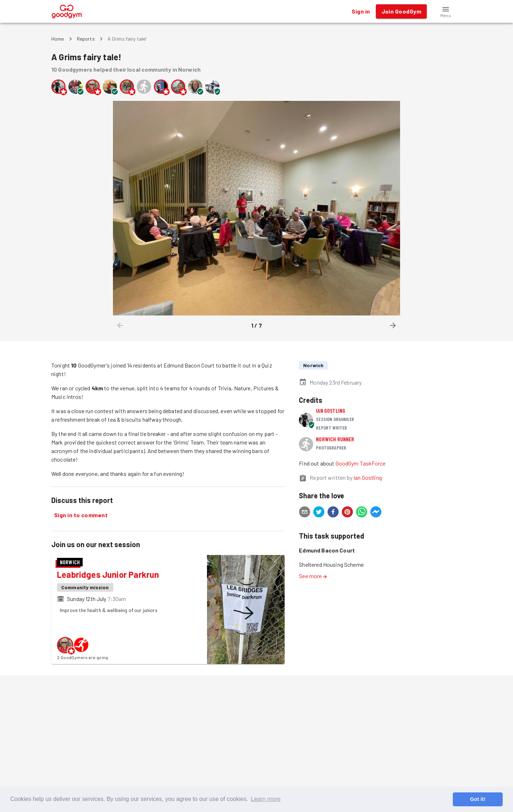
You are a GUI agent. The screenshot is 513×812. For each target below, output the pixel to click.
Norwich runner (335, 439)
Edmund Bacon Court (327, 550)
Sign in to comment (81, 515)
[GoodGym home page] (67, 11)
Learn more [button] (266, 799)
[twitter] (319, 513)
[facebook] (333, 513)
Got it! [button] (478, 799)
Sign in (361, 11)
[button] (446, 11)
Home (58, 39)
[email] (305, 513)
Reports (86, 39)
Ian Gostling (331, 410)
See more (313, 576)
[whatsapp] (362, 513)
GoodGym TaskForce (361, 463)
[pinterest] (347, 513)
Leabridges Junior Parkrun (108, 574)
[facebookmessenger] (376, 513)
